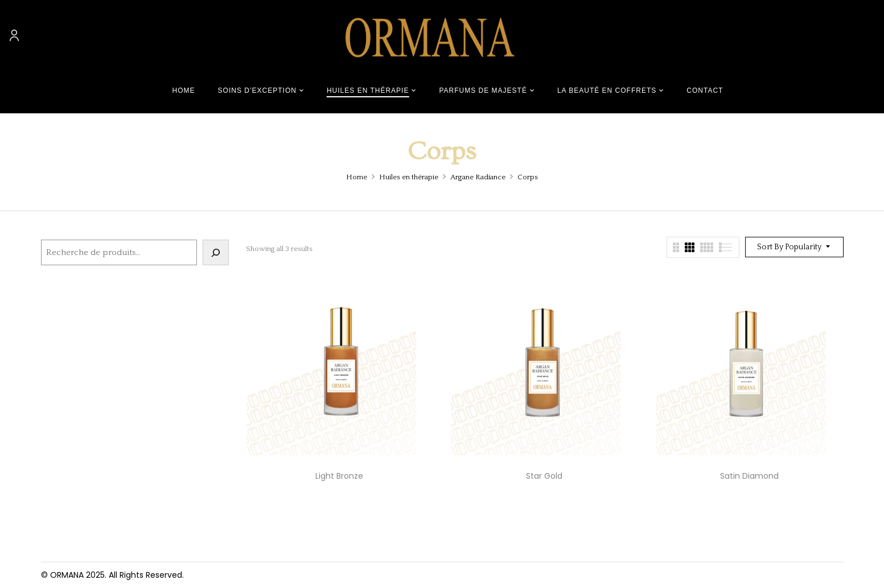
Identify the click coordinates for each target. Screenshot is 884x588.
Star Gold (544, 476)
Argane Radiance (478, 177)
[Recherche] (216, 252)
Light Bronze (339, 476)
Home (357, 177)
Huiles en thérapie (409, 177)
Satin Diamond (749, 476)
